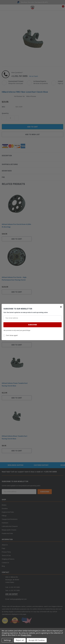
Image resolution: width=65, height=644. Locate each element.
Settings (7, 640)
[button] (61, 307)
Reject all (20, 640)
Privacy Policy (26, 635)
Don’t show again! (12, 335)
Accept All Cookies (37, 640)
